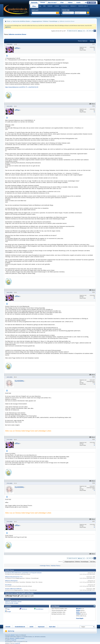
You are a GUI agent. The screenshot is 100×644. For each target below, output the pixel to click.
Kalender (50, 6)
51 (95, 31)
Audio (78, 3)
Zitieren (92, 104)
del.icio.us (24, 609)
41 (87, 31)
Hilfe (44, 6)
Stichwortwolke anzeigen (12, 603)
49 (90, 31)
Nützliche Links (82, 6)
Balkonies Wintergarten (11, 581)
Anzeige (92, 41)
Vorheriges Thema (45, 566)
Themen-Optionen (83, 41)
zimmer (19, 602)
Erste (80, 31)
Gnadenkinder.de (20, 627)
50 (92, 31)
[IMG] (78, 612)
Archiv (31, 627)
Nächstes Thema (55, 566)
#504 (94, 377)
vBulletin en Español (20, 638)
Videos (70, 3)
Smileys (78, 610)
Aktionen (73, 6)
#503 (94, 292)
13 (94, 384)
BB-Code (78, 609)
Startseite (34, 3)
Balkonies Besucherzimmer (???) (14, 577)
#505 (94, 439)
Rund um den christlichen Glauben (21, 21)
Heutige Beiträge (37, 6)
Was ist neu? (52, 3)
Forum (43, 3)
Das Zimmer (8, 585)
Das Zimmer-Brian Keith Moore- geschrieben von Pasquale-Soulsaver (23, 573)
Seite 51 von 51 (73, 31)
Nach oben (93, 562)
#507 (94, 521)
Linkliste (57, 6)
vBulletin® (13, 635)
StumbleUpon (40, 609)
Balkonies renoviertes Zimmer (18, 34)
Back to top (11, 631)
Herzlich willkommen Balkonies (13, 589)
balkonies (8, 602)
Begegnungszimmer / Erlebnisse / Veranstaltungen (45, 21)
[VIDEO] (78, 614)
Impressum (41, 627)
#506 (94, 483)
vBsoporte (12, 638)
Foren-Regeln (80, 618)
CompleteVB (17, 643)
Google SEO (14, 640)
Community (64, 6)
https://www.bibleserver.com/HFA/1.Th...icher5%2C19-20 (22, 87)
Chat (62, 3)
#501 (94, 44)
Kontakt (8, 627)
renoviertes (14, 602)
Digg (8, 609)
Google (9, 612)
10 (94, 50)
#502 (94, 106)
